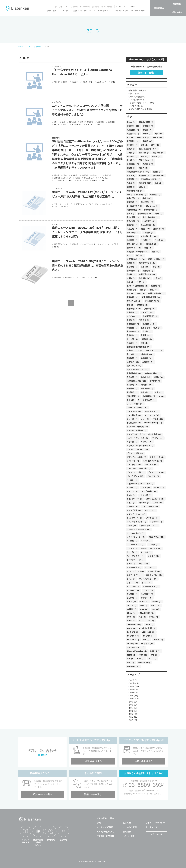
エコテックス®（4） (135, 575)
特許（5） (140, 255)
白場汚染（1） (132, 225)
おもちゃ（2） (147, 598)
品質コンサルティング (82, 11)
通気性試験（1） (133, 164)
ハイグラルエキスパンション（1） (140, 484)
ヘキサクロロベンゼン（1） (138, 449)
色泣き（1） (131, 183)
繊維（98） (147, 198)
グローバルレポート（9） (152, 548)
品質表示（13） (147, 358)
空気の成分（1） (133, 221)
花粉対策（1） (132, 179)
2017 (131, 708)
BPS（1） (154, 655)
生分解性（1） (146, 240)
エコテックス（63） (154, 575)
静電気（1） (158, 138)
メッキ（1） (146, 419)
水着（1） (131, 282)
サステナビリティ (138, 11)
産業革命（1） (159, 229)
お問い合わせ (177, 12)
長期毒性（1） (132, 157)
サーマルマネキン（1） (136, 533)
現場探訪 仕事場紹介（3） (138, 252)
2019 (131, 702)
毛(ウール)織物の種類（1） (138, 286)
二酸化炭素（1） (133, 396)
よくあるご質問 (130, 827)
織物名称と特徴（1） (135, 191)
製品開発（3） (145, 176)
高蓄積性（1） (148, 126)
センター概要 (106, 7)
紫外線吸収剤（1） (145, 214)
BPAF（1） (152, 659)
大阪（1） (145, 343)
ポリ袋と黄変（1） (134, 423)
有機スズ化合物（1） (157, 293)
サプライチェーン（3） (136, 537)
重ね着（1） (131, 160)
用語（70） (146, 229)
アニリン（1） (148, 590)
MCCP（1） (132, 628)
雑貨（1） (145, 145)
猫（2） (130, 255)
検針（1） (143, 290)
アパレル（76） (133, 590)
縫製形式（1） (132, 202)
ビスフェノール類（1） (136, 472)
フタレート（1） (133, 461)
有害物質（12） (133, 297)
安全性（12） (146, 335)
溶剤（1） (157, 267)
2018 (131, 705)
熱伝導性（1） (132, 267)
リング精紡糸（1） (134, 415)
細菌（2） (131, 214)
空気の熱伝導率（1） (151, 217)
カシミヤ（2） (154, 556)
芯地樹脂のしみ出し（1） (151, 179)
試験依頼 (177, 4)
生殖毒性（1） (132, 236)
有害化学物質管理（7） (151, 297)
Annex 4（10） (133, 666)
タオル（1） (131, 503)
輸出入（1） (144, 168)
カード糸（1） (146, 552)
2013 (131, 720)
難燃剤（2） (148, 141)
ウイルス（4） (133, 583)
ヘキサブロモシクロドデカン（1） (140, 446)
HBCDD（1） (158, 640)
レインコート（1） (134, 411)
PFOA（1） (154, 617)
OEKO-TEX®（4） (147, 621)
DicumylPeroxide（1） (137, 651)
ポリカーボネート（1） (154, 423)
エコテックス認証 (105, 827)
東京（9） (141, 293)
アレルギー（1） (133, 586)
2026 (132, 680)
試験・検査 (52, 11)
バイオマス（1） (153, 476)
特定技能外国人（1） (157, 259)
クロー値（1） (132, 552)
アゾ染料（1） (132, 594)
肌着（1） (159, 183)
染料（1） (131, 293)
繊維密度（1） (155, 195)
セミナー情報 (85, 7)
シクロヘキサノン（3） (149, 526)
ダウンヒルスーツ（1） (155, 499)
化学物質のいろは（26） (137, 381)
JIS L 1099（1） (149, 632)
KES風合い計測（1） (148, 628)
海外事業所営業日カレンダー (38, 842)
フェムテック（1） (134, 465)
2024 (132, 686)
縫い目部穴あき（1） (135, 206)
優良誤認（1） (132, 392)
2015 (131, 714)
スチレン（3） (150, 510)
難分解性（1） (132, 145)
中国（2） (131, 400)
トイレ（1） (131, 495)
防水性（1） (131, 153)
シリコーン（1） (156, 522)
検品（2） (154, 290)
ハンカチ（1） (132, 480)
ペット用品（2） (155, 434)
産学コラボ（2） (133, 233)
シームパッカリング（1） (137, 522)
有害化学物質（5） (134, 301)
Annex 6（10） (144, 663)
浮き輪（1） (131, 274)
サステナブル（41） (156, 537)
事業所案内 (159, 8)
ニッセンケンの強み (121, 11)
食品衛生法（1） (133, 134)
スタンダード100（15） (136, 514)
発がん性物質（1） (148, 225)
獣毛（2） (156, 252)
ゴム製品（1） (132, 541)
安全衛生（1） (132, 335)
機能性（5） (132, 290)
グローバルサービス (102, 11)
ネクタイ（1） (132, 488)
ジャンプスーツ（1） (135, 518)
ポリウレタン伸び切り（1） (138, 427)
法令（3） (158, 278)
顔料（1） (159, 134)
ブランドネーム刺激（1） (137, 457)
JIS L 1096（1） (133, 636)
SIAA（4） (144, 609)
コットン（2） (133, 548)
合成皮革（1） (132, 377)
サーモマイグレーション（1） (139, 529)
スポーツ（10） (133, 507)
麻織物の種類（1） (146, 122)
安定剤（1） (147, 331)
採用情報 (96, 7)
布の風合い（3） (149, 324)
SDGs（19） (132, 613)
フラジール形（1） (157, 457)
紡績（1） (159, 214)
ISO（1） (146, 640)
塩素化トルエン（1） (154, 350)
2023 (132, 689)
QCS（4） (131, 617)
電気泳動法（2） (133, 141)
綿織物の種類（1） (134, 210)
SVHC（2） (156, 606)
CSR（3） (143, 655)
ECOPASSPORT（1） (136, 647)
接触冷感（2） (150, 309)
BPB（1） (141, 659)
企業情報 (63, 840)
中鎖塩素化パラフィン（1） (154, 396)
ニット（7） (146, 488)
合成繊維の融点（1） (153, 373)
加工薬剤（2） (133, 385)
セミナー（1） (145, 503)
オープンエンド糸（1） (136, 560)
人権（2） (159, 392)
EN (120, 7)
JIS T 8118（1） (133, 632)
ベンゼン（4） (157, 438)
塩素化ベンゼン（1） (135, 350)
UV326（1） (132, 606)
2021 (131, 696)
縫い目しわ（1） (153, 206)
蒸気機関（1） (159, 176)
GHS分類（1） (133, 644)
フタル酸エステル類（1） (153, 461)
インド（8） (146, 583)
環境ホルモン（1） (134, 248)
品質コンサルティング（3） (138, 370)
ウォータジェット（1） (148, 579)
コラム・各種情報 (71, 7)
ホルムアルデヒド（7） (136, 434)
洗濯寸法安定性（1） (147, 274)
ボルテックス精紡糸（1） (137, 430)
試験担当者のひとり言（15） (138, 172)
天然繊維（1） (147, 339)
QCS (99, 823)
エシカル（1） (150, 567)
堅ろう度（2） (133, 354)
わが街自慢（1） (147, 594)
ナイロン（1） (159, 488)
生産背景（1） (149, 233)
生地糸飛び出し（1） (149, 236)
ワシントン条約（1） (135, 404)
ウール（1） (131, 579)
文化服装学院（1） (152, 301)
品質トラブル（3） (134, 366)
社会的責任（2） (149, 221)
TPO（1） (144, 606)
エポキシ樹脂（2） (134, 567)
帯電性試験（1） (133, 324)
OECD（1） (149, 625)
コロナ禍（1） (154, 545)
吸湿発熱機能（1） (134, 373)
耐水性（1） (131, 187)
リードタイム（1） (152, 411)
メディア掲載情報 (26, 841)
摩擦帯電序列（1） (134, 309)
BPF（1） (131, 659)
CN (124, 7)
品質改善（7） (148, 362)
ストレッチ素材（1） (150, 507)
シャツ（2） (132, 526)
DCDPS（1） (156, 651)
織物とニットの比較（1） (137, 195)
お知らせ (58, 7)
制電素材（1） (147, 385)
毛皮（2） (141, 282)
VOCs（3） (144, 602)
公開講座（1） (132, 389)
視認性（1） (157, 172)
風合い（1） (147, 134)
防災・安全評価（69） (148, 149)
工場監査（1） (132, 328)
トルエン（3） (133, 491)
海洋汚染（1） (148, 271)
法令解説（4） (145, 278)
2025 (132, 683)
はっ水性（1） (132, 598)
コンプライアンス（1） (136, 545)
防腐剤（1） (131, 149)
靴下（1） (131, 138)
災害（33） (145, 267)
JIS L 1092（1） (133, 640)
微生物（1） (131, 320)
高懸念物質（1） (133, 130)
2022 (132, 693)
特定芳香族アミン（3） (136, 259)
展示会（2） (146, 328)
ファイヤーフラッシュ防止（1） (139, 468)
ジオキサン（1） (153, 518)
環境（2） (148, 248)
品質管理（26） (133, 362)
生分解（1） (160, 240)
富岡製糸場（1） (133, 331)
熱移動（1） (131, 263)
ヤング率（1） (132, 419)
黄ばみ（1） (131, 122)
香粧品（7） (148, 130)
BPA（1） (131, 663)
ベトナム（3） (147, 442)
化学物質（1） (155, 381)
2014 (131, 717)
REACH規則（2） (147, 613)
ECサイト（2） (147, 644)
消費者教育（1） (133, 271)
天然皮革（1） (132, 343)
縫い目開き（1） (147, 202)
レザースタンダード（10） (137, 408)
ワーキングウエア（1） (147, 400)
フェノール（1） (151, 465)
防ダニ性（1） (145, 153)
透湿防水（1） (148, 164)
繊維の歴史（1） (133, 198)
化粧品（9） (146, 377)
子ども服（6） (133, 339)
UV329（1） (157, 602)
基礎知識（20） (148, 354)
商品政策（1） (132, 358)
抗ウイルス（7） (133, 316)
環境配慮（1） (152, 244)
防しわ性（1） (159, 153)
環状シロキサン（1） (135, 244)
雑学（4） (156, 145)
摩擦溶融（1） (143, 305)
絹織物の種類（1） (152, 210)
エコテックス (65, 11)
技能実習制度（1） (150, 316)
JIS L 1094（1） (149, 636)
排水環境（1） (132, 312)
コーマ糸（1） (146, 541)
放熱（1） (131, 305)
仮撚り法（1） (146, 392)
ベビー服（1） (132, 442)
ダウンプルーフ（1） (135, 499)
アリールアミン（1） (151, 586)
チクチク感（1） (146, 495)
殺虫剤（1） (156, 286)
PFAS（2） (131, 621)
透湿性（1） (131, 168)
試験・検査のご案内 (105, 818)
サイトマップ (152, 827)
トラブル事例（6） (149, 491)
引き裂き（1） (145, 320)
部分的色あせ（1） (146, 160)
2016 (131, 711)
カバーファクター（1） (136, 556)
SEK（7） (156, 609)
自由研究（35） (145, 183)
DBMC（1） (132, 655)
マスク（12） (158, 419)
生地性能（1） (132, 240)
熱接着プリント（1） (147, 263)
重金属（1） (156, 157)
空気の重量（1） (133, 217)
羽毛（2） (143, 187)
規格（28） (131, 176)
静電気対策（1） (144, 138)
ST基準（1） (132, 609)
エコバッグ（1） (154, 571)
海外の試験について (105, 832)
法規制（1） (131, 278)
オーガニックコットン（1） (138, 564)
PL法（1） (143, 617)
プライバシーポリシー (155, 823)
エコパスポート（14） (136, 571)
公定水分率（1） (147, 389)
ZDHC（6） (132, 602)
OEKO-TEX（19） (134, 625)
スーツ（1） (158, 503)
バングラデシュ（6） (135, 476)
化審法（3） (159, 377)
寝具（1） (157, 328)
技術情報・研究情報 (105, 836)
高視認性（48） (133, 126)
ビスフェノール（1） (156, 472)
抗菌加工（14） (147, 312)
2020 (132, 699)
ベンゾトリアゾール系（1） (138, 438)
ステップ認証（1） (134, 510)
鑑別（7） (145, 157)
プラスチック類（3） (135, 453)
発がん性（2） (133, 229)
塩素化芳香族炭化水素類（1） (139, 347)
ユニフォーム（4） (152, 415)
